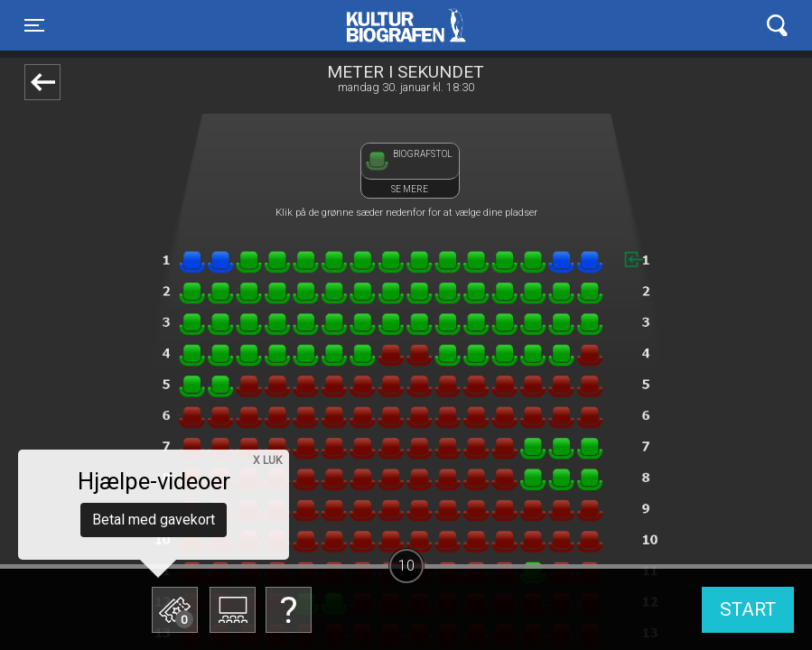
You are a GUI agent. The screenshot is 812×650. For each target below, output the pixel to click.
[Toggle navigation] (34, 25)
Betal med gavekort (154, 520)
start (748, 609)
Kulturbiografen (406, 25)
